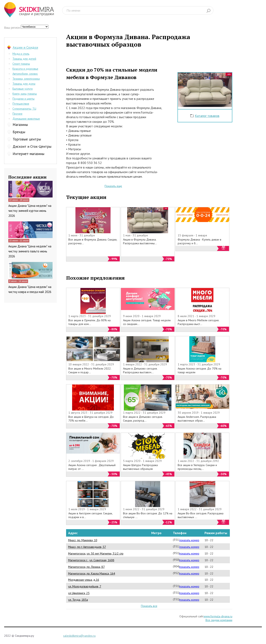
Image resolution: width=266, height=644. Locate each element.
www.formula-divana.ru (218, 616)
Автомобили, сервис (25, 74)
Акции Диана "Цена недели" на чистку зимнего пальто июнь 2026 (30, 251)
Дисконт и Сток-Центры (32, 146)
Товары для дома (24, 84)
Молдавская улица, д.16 (84, 580)
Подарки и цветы (23, 99)
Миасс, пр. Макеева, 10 (83, 540)
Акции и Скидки (25, 47)
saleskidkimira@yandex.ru (79, 636)
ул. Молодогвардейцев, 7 (85, 586)
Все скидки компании (219, 620)
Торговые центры (27, 139)
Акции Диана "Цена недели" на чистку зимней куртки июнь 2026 (30, 211)
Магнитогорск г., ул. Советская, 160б (91, 560)
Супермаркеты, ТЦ (24, 109)
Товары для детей (24, 59)
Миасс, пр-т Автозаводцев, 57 (87, 547)
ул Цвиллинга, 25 (79, 593)
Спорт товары (21, 64)
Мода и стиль (21, 54)
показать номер (189, 540)
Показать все (149, 606)
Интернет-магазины (28, 154)
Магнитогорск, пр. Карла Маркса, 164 (92, 573)
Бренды (19, 132)
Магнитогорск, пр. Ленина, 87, (87, 567)
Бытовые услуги (23, 89)
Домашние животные (26, 119)
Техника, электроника (26, 79)
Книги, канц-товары (25, 94)
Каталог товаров (207, 116)
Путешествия (21, 104)
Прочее (17, 114)
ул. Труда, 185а (78, 600)
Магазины (20, 125)
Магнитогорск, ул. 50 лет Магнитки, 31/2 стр (96, 553)
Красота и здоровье (25, 69)
